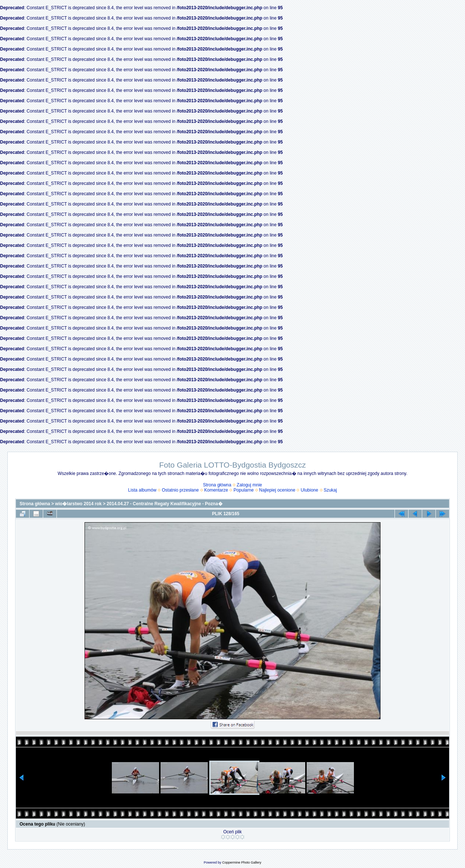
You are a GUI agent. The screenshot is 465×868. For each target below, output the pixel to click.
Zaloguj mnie (249, 485)
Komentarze (216, 490)
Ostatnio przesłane (180, 490)
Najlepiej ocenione (277, 490)
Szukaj (330, 490)
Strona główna (217, 485)
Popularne (244, 490)
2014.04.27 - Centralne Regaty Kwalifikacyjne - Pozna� (164, 504)
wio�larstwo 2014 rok (78, 504)
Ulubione (309, 490)
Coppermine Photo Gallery (242, 862)
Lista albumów (142, 490)
